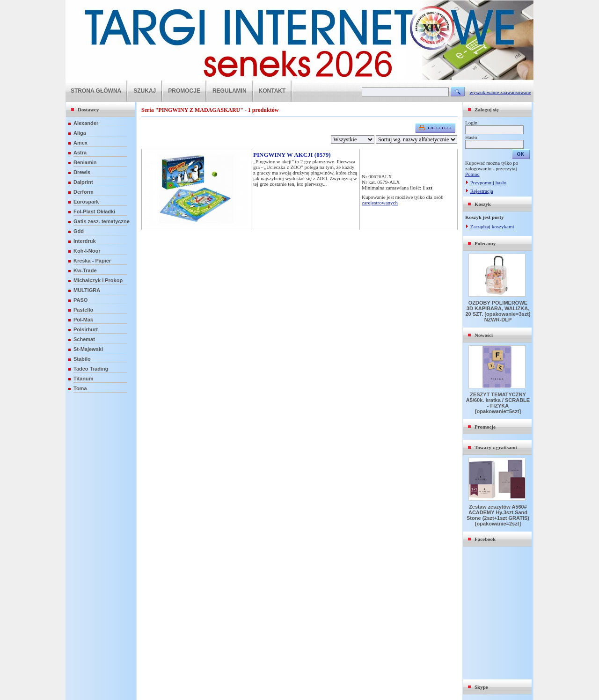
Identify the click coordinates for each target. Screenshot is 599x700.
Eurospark (86, 202)
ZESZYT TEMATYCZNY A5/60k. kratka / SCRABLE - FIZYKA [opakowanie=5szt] (498, 403)
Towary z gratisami (496, 447)
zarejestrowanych (380, 203)
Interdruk (85, 241)
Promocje (485, 427)
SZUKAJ (145, 91)
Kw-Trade (85, 270)
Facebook (485, 539)
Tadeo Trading (91, 369)
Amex (80, 143)
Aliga (80, 133)
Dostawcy (88, 109)
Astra (80, 153)
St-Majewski (88, 349)
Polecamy (485, 243)
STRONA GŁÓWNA (96, 91)
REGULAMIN (230, 91)
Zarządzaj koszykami (492, 226)
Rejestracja (482, 191)
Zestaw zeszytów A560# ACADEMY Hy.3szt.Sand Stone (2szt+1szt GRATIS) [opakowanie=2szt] (498, 515)
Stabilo (82, 359)
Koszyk (483, 204)
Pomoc (472, 174)
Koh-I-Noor (87, 251)
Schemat (84, 339)
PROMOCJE (184, 91)
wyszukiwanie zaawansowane (500, 92)
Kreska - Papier (92, 261)
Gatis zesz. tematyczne (102, 221)
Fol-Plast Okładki (94, 211)
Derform (84, 192)
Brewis (82, 172)
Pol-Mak (83, 320)
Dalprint (83, 182)
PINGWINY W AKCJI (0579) (292, 155)
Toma (80, 388)
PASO (80, 300)
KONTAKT (272, 91)
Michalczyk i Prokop (98, 280)
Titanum (84, 379)
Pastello (83, 310)
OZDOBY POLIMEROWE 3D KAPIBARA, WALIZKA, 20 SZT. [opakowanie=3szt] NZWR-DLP (498, 311)
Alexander (86, 123)
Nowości (484, 335)
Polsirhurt (86, 329)
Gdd (79, 231)
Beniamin (85, 162)
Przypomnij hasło (488, 182)
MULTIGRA (87, 290)
